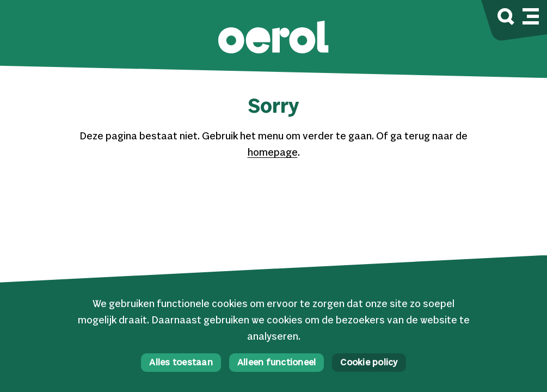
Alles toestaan (181, 363)
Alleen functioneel (277, 363)
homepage (273, 153)
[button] (273, 38)
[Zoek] (506, 18)
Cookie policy (369, 363)
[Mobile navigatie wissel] (531, 15)
